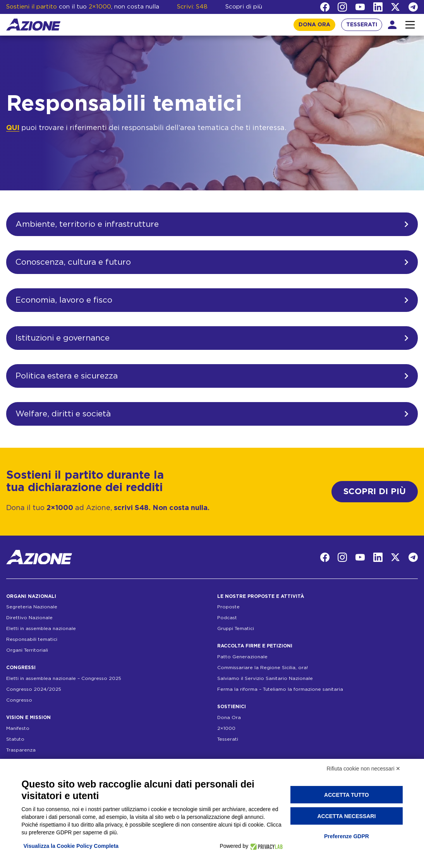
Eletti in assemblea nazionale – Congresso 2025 (64, 678)
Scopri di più (244, 7)
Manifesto (18, 728)
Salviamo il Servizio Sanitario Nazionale (265, 678)
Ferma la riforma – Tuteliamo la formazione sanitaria (280, 689)
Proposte (228, 607)
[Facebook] (325, 7)
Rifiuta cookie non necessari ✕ (364, 769)
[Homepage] (33, 25)
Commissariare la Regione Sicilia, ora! (263, 668)
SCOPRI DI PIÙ (375, 492)
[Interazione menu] (410, 25)
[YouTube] (360, 7)
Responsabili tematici (32, 639)
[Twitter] (395, 7)
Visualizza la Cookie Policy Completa (71, 846)
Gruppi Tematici (236, 628)
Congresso (19, 700)
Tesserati (228, 739)
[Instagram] (342, 7)
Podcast (227, 618)
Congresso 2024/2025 (34, 689)
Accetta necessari (346, 816)
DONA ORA (314, 25)
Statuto (15, 739)
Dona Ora (229, 717)
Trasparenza (21, 750)
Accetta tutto (347, 795)
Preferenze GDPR (347, 836)
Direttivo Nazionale (29, 618)
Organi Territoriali (27, 650)
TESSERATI (362, 25)
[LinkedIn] (378, 7)
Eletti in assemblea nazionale (41, 628)
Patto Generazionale (242, 657)
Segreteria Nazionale (32, 607)
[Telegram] (413, 7)
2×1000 (226, 728)
